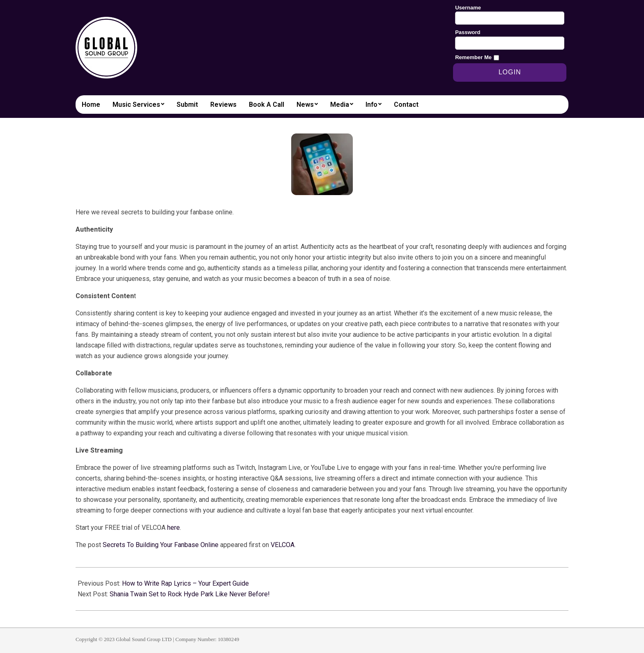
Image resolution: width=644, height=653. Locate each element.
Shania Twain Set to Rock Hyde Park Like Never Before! (190, 594)
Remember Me (473, 57)
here (174, 528)
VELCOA (283, 545)
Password (468, 32)
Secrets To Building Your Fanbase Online (161, 545)
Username (468, 8)
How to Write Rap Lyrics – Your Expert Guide (185, 583)
